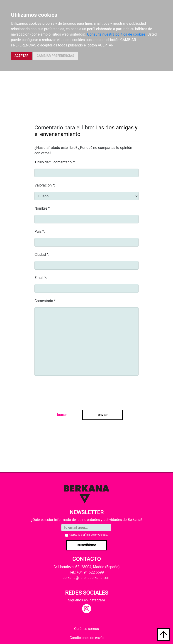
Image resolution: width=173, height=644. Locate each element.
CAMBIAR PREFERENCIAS (55, 56)
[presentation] (69, 394)
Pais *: (40, 231)
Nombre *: (43, 208)
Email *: (41, 278)
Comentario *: (45, 301)
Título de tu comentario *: (55, 162)
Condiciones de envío (87, 638)
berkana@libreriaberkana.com (86, 578)
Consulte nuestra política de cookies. (117, 34)
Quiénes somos (86, 629)
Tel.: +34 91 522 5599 (86, 572)
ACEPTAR (22, 56)
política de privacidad (94, 535)
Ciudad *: (42, 255)
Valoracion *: (45, 185)
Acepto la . (88, 535)
